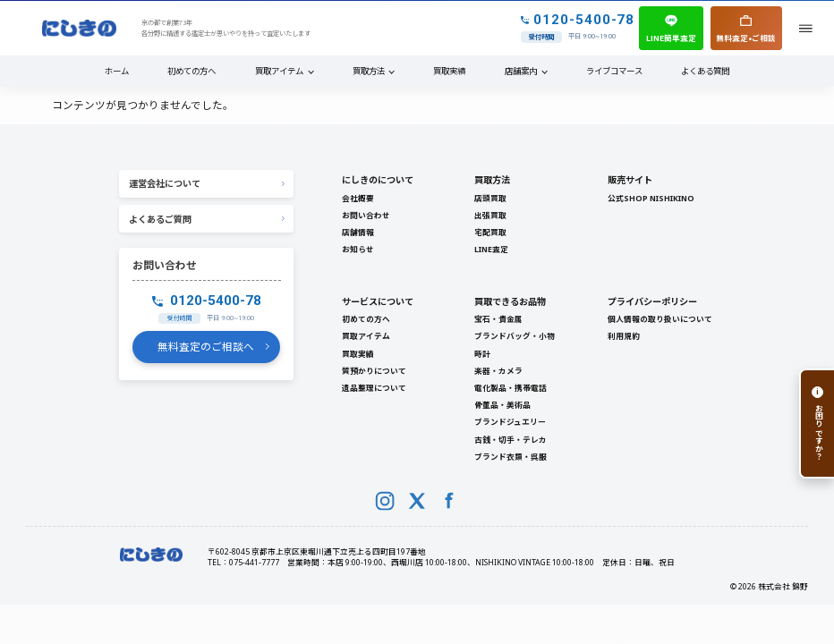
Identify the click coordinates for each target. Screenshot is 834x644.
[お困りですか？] (817, 424)
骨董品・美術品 (502, 405)
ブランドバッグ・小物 (515, 336)
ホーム (117, 71)
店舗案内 (521, 71)
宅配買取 (490, 233)
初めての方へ (191, 71)
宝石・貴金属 (498, 319)
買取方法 (369, 71)
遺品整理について (374, 388)
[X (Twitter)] (417, 501)
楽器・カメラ (498, 371)
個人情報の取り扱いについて (660, 319)
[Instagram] (385, 501)
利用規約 (624, 336)
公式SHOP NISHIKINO (651, 199)
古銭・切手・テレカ (511, 440)
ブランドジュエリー (510, 422)
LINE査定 (491, 250)
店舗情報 (358, 233)
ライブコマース (614, 71)
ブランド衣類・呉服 (511, 457)
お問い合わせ (366, 216)
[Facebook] (449, 501)
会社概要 (358, 199)
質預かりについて (374, 371)
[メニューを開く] (805, 28)
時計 (482, 354)
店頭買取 (490, 199)
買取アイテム (279, 71)
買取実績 (449, 71)
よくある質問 (705, 71)
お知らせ (358, 250)
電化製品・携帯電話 (511, 388)
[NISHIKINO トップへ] (79, 29)
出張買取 (490, 216)
